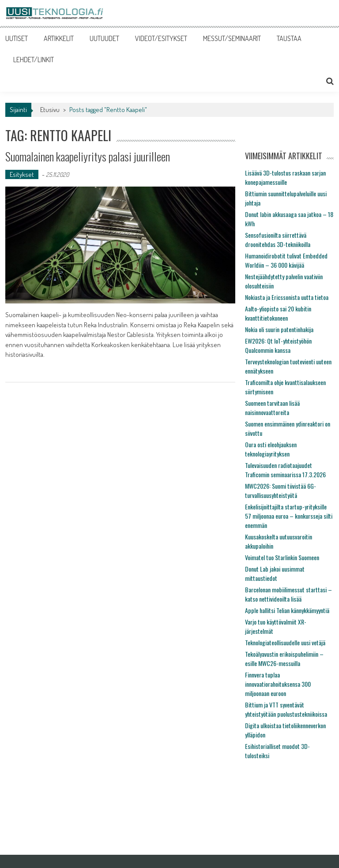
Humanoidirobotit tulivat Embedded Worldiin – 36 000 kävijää (286, 260)
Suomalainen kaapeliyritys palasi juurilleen (88, 156)
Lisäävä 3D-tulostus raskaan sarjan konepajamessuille (285, 177)
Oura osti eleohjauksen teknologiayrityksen (271, 449)
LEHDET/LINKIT (34, 60)
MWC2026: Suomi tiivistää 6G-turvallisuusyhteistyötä (281, 490)
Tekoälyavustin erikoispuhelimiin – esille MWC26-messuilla (284, 658)
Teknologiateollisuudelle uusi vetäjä (285, 642)
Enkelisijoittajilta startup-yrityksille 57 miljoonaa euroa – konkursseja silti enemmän (289, 516)
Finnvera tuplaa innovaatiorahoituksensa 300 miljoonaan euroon (278, 684)
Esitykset (22, 174)
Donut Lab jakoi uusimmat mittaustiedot (275, 573)
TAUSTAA (289, 38)
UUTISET (17, 38)
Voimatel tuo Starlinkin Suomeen (282, 557)
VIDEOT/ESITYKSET (161, 38)
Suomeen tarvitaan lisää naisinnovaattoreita (272, 408)
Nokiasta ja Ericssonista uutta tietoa (287, 297)
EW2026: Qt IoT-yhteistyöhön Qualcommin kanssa (278, 345)
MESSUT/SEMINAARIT (232, 38)
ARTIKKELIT (59, 38)
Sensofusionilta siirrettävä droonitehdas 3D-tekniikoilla (278, 239)
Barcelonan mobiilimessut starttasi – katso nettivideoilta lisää (288, 594)
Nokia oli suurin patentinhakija (279, 329)
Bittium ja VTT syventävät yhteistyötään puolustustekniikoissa (286, 709)
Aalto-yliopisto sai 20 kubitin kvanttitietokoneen (278, 313)
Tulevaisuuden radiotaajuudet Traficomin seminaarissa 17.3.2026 (285, 470)
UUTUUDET (104, 38)
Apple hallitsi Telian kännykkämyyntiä (287, 610)
